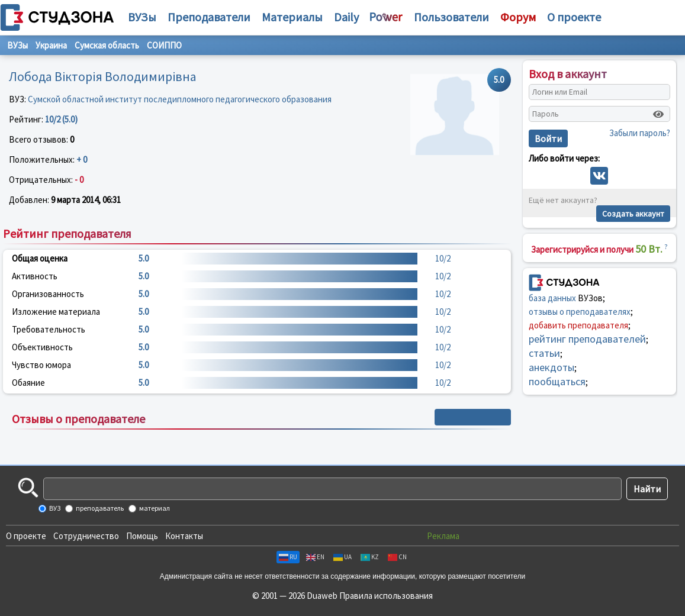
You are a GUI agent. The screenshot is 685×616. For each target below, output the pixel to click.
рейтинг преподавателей (587, 339)
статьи (544, 353)
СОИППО (164, 45)
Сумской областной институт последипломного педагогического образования (180, 99)
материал (154, 508)
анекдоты (551, 367)
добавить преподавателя (578, 325)
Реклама (443, 536)
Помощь (142, 536)
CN (397, 557)
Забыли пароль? (640, 133)
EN (315, 557)
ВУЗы (142, 17)
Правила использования (386, 596)
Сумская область (107, 45)
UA (342, 557)
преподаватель (99, 508)
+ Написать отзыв (473, 417)
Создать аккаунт (633, 214)
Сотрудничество (86, 536)
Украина (51, 45)
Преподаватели (209, 17)
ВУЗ (54, 508)
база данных (552, 298)
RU (288, 557)
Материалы (292, 17)
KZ (370, 557)
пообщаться (557, 381)
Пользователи (451, 17)
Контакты (184, 536)
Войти (548, 138)
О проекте (26, 536)
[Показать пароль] (658, 114)
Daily (346, 17)
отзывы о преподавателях (580, 312)
